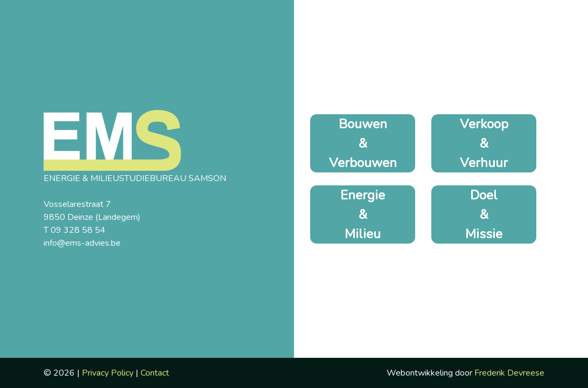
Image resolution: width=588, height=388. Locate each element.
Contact (155, 373)
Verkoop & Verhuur (484, 143)
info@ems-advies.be (82, 243)
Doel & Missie (484, 214)
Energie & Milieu (363, 214)
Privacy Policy (108, 373)
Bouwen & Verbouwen (363, 143)
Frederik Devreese (509, 373)
